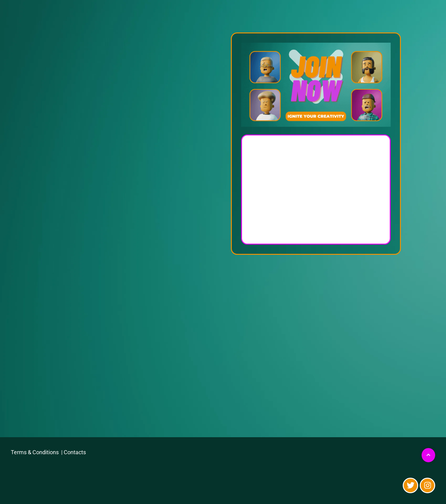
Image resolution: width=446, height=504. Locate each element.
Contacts (75, 452)
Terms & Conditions (35, 452)
